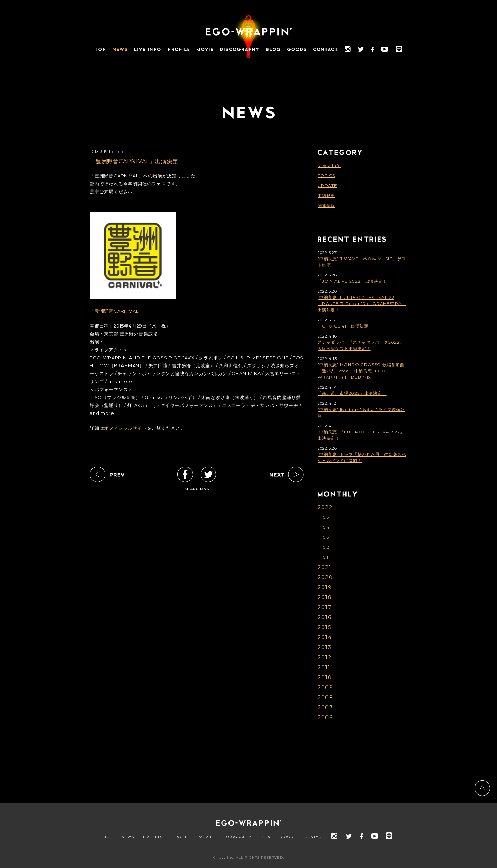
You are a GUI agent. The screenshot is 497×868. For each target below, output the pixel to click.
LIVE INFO (153, 837)
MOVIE (206, 837)
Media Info (329, 165)
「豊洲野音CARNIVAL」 (116, 311)
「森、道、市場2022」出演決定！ (352, 393)
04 (326, 527)
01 (325, 557)
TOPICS (326, 175)
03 (326, 537)
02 (326, 547)
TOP (109, 837)
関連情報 (326, 206)
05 (326, 517)
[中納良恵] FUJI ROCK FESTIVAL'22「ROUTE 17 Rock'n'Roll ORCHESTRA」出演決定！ (362, 304)
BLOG (266, 837)
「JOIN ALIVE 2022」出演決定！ (352, 281)
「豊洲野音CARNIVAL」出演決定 (134, 161)
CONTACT (314, 837)
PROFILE (181, 837)
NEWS (128, 837)
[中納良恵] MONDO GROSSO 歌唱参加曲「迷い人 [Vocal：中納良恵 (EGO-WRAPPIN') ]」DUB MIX (361, 371)
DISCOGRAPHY (237, 837)
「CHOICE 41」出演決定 (343, 326)
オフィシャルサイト (125, 428)
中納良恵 (326, 196)
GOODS (288, 837)
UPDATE (327, 186)
